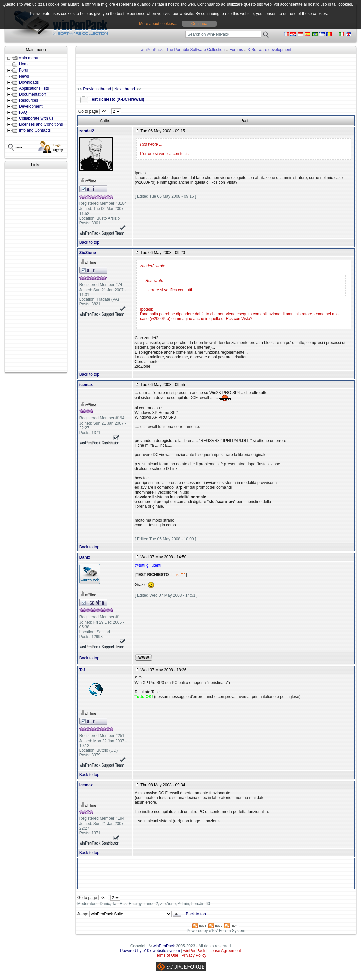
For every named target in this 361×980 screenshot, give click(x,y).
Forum (25, 70)
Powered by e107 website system (150, 951)
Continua (199, 24)
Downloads (29, 82)
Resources (29, 100)
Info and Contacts (35, 130)
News (24, 76)
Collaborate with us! (37, 118)
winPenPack (164, 946)
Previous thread (97, 89)
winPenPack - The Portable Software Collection (183, 50)
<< (104, 111)
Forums (236, 50)
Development (31, 106)
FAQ (23, 112)
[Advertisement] (36, 271)
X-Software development (269, 50)
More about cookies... (158, 24)
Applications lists (34, 88)
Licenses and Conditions (41, 124)
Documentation (33, 94)
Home (24, 64)
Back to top (89, 242)
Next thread (125, 89)
